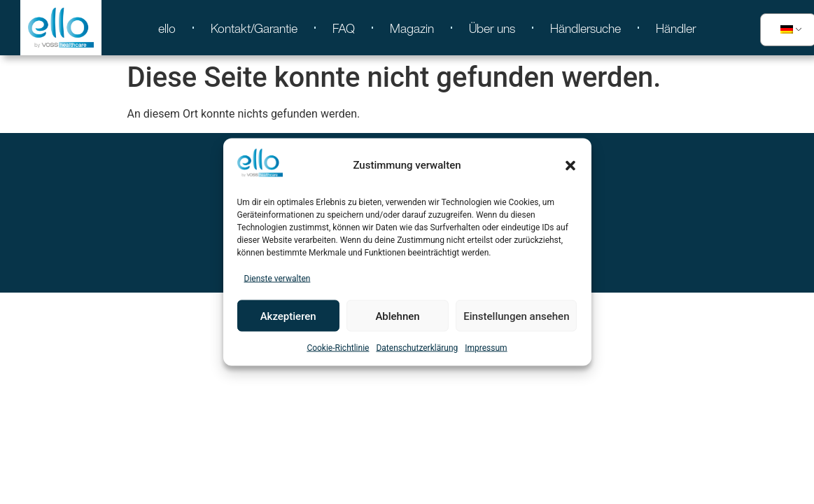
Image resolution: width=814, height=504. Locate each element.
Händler (676, 28)
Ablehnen (397, 316)
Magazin (412, 28)
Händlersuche (585, 28)
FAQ (344, 28)
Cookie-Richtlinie (338, 348)
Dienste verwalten (278, 279)
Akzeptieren (288, 316)
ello (167, 28)
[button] (570, 165)
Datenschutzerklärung (417, 348)
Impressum (486, 348)
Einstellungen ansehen (516, 316)
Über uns (492, 28)
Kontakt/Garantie (254, 28)
